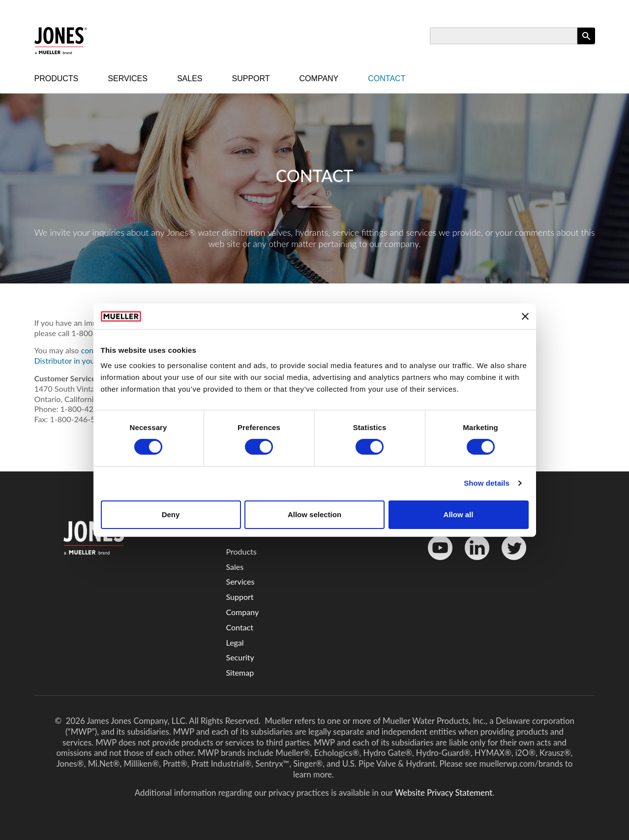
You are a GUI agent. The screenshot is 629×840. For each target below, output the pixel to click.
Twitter (508, 562)
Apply (586, 44)
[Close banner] (525, 316)
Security (240, 657)
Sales (190, 78)
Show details (487, 483)
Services (128, 78)
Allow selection (314, 514)
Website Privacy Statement (444, 793)
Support (251, 78)
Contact (387, 78)
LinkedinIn (474, 562)
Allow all (459, 514)
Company (319, 78)
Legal (235, 642)
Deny (171, 514)
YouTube (435, 562)
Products (57, 78)
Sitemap (240, 672)
